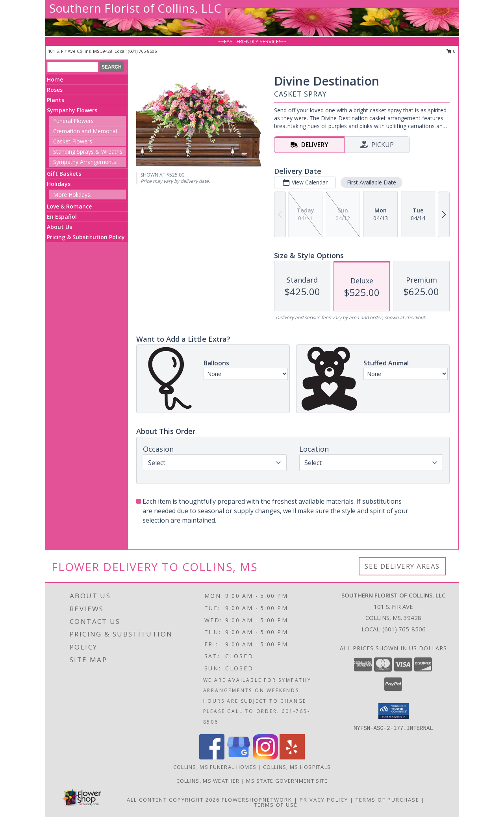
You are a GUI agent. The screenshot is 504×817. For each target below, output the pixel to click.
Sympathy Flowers (72, 110)
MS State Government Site (287, 781)
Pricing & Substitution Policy (86, 237)
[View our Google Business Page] (239, 757)
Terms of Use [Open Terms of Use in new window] (276, 805)
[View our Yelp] (292, 757)
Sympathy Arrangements (85, 162)
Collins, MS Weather (208, 781)
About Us (59, 227)
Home (55, 79)
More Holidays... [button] (73, 194)
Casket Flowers (73, 141)
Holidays (59, 184)
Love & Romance (69, 206)
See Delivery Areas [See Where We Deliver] (402, 566)
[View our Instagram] (265, 757)
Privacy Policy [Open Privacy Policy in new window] (324, 800)
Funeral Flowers (73, 121)
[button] (394, 711)
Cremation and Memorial (85, 131)
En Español (62, 217)
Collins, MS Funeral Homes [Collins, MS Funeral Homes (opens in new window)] (215, 767)
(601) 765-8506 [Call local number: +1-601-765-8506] (142, 51)
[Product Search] (73, 67)
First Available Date (372, 182)
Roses (55, 90)
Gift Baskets (64, 174)
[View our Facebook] (212, 757)
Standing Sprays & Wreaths (88, 152)
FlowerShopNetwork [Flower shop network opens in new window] (257, 800)
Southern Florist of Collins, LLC (135, 8)
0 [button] (451, 51)
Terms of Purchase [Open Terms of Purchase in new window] (387, 800)
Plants (56, 100)
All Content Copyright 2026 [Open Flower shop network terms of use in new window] (173, 800)
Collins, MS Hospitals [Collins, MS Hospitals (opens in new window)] (297, 767)
